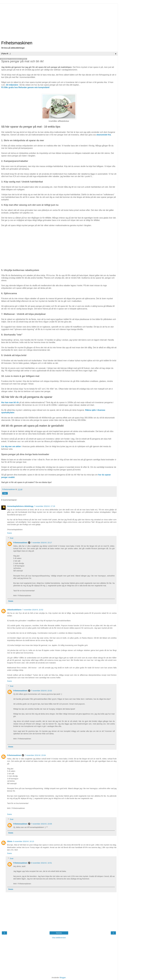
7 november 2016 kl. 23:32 (41, 691)
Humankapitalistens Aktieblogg (20, 506)
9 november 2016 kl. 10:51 (41, 863)
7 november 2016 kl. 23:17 (41, 543)
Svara (9, 533)
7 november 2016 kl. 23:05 (41, 824)
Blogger (63, 978)
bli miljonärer (12, 85)
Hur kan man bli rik (10, 402)
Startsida (59, 933)
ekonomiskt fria (104, 135)
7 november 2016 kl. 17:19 (45, 506)
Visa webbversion (59, 938)
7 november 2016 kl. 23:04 (35, 755)
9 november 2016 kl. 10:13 (23, 841)
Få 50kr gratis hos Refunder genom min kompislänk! (25, 87)
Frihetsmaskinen (17, 43)
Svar (12, 538)
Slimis (10, 841)
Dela (5, 493)
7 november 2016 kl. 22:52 (33, 610)
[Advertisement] (59, 21)
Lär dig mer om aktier (11, 446)
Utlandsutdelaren (14, 610)
